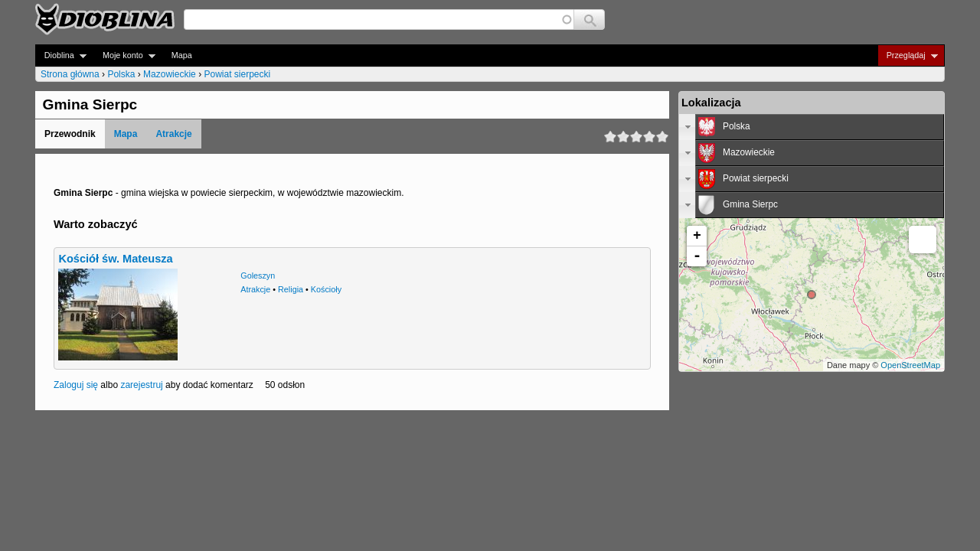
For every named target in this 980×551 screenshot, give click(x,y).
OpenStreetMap (910, 365)
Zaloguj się (76, 385)
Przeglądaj (908, 55)
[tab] (812, 127)
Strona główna (70, 74)
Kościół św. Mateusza (115, 259)
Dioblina (61, 55)
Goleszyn (258, 275)
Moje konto (124, 55)
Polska (121, 74)
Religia (291, 289)
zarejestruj (141, 385)
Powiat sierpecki (237, 74)
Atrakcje (173, 134)
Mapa (182, 55)
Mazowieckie (170, 74)
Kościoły (326, 289)
